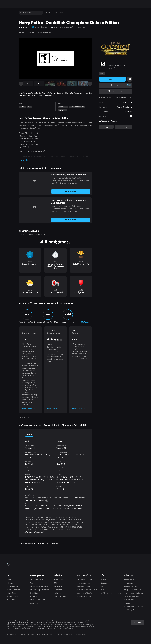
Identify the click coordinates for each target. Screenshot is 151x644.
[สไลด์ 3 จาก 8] (50, 84)
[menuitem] (48, 13)
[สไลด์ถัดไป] (90, 84)
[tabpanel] (55, 463)
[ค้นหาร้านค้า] (21, 13)
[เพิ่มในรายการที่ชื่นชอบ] (115, 91)
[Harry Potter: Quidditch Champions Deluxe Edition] (35, 207)
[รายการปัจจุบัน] (28, 84)
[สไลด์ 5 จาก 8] (72, 84)
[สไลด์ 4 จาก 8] (61, 84)
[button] (55, 160)
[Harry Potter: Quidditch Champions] (35, 181)
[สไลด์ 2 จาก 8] (39, 84)
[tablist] (55, 434)
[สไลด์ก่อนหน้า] (21, 84)
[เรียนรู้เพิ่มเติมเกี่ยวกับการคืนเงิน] (131, 98)
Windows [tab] (29, 434)
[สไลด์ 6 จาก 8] (83, 84)
